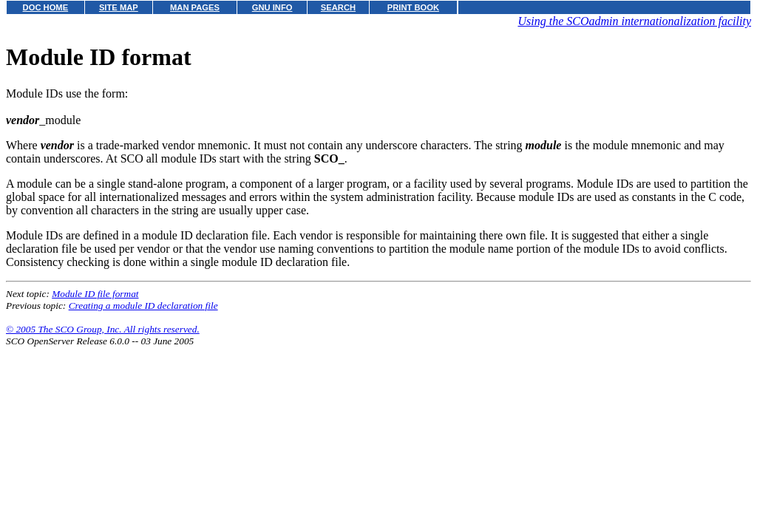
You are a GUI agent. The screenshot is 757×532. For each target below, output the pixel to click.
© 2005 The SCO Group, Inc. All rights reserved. (103, 329)
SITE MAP (119, 7)
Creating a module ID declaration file (143, 306)
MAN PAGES (195, 7)
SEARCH (338, 7)
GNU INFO (272, 7)
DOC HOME (46, 7)
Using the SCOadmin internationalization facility (634, 21)
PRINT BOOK (413, 7)
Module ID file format (95, 294)
